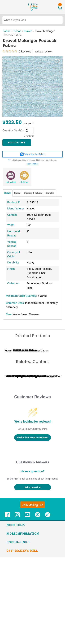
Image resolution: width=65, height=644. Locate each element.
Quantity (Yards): (13, 131)
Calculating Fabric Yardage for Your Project (31, 463)
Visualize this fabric (33, 154)
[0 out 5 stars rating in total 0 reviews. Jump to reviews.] (17, 51)
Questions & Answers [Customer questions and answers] (33, 549)
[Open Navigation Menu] (9, 7)
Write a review (43, 52)
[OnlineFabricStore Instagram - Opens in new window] (17, 603)
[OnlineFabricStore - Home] (33, 10)
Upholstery (11, 182)
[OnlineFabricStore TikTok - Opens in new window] (48, 603)
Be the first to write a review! (32, 524)
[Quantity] (29, 131)
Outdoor (24, 182)
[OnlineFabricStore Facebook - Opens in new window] (7, 603)
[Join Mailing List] (32, 591)
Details (8, 193)
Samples (50, 193)
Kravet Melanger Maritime (22, 394)
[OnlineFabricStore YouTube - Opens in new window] (27, 603)
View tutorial (32, 164)
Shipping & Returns (33, 193)
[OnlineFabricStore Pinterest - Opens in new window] (38, 603)
